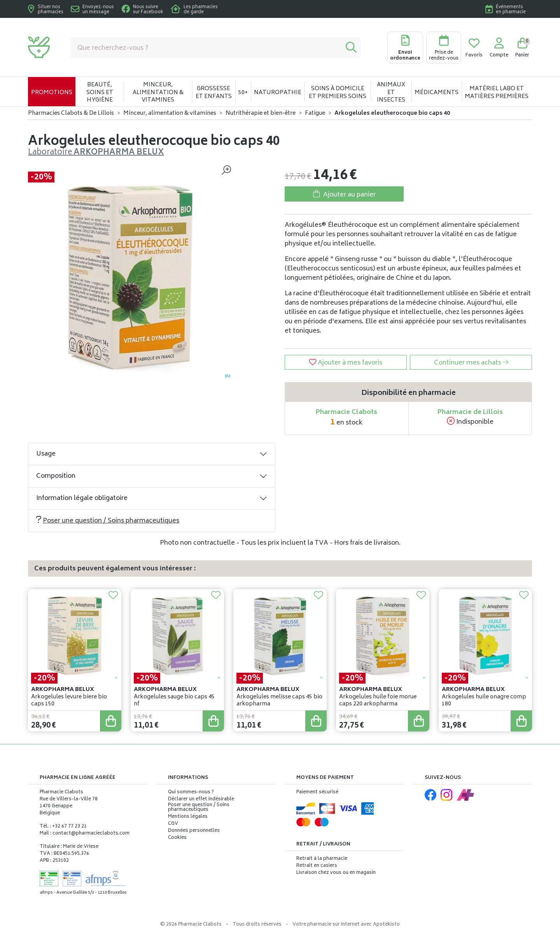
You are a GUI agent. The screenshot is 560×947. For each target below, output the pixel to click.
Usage (46, 454)
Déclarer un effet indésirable (201, 799)
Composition (56, 476)
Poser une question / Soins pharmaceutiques (108, 521)
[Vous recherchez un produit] (206, 47)
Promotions (52, 93)
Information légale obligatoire (82, 498)
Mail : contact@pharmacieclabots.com (85, 834)
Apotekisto (346, 925)
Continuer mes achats (471, 363)
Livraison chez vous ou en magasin (336, 873)
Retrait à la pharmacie (322, 859)
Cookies (177, 838)
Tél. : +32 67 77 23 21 (63, 827)
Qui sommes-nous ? (191, 793)
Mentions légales (188, 817)
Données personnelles (194, 831)
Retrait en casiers (317, 866)
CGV (173, 824)
